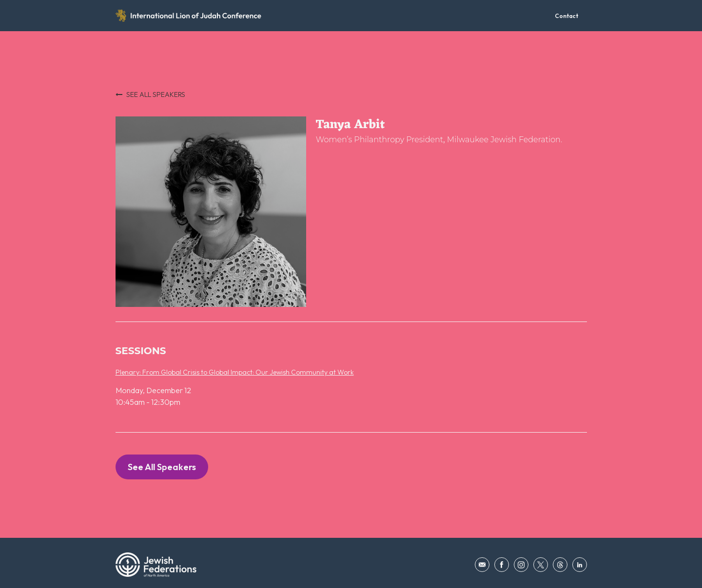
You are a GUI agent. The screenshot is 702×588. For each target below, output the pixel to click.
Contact (566, 16)
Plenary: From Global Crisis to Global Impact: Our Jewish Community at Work (235, 372)
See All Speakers (162, 467)
